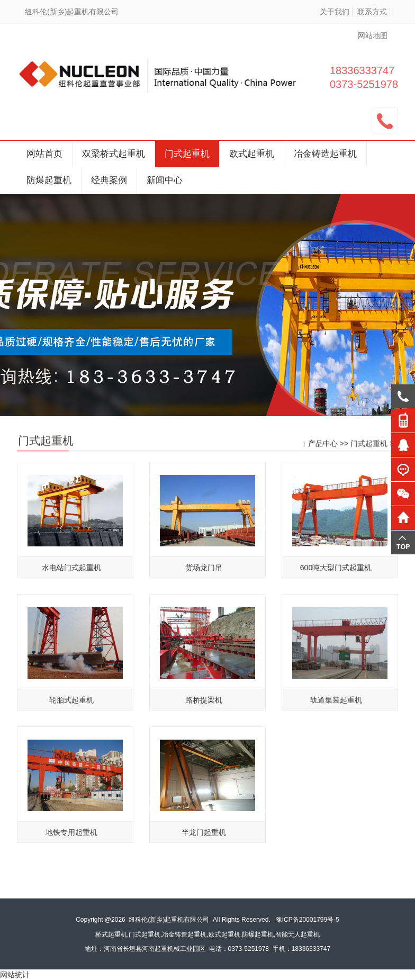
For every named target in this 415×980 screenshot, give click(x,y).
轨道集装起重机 (336, 703)
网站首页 (44, 154)
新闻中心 (165, 180)
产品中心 (323, 444)
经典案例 (109, 180)
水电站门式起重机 (71, 571)
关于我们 (335, 12)
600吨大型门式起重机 (336, 571)
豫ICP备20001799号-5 (308, 920)
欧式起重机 (252, 154)
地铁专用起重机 (71, 835)
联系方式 (372, 12)
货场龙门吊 (204, 571)
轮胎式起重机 (71, 703)
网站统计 (15, 975)
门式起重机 (187, 154)
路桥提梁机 (204, 703)
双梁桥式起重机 (114, 154)
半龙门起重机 (204, 835)
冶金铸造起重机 (325, 154)
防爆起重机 (49, 180)
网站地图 (373, 35)
